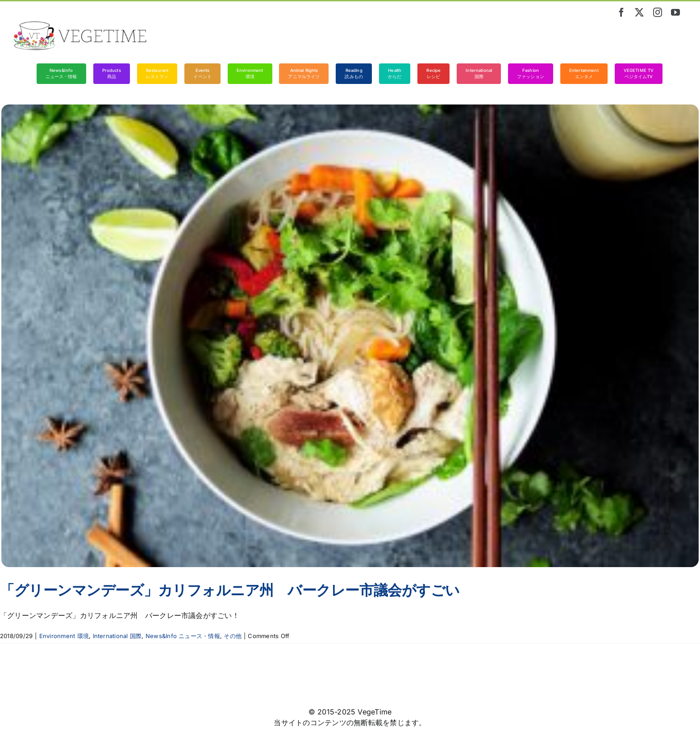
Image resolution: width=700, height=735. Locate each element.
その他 (233, 636)
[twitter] (639, 13)
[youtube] (675, 13)
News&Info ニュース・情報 (183, 636)
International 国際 (117, 636)
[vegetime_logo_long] (80, 25)
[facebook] (621, 13)
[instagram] (658, 13)
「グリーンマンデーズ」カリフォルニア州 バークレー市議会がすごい (230, 590)
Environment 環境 (64, 636)
